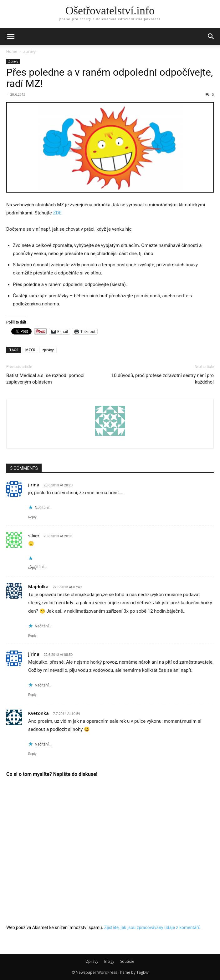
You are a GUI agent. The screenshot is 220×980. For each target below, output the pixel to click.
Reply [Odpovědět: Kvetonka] (32, 754)
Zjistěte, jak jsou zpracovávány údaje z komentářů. (153, 927)
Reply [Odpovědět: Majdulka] (32, 636)
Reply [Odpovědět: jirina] (32, 517)
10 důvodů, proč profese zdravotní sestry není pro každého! (163, 379)
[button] (11, 37)
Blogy (109, 961)
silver (34, 536)
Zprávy (29, 51)
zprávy (48, 350)
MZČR (30, 350)
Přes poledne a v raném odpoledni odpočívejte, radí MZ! (110, 78)
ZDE (57, 213)
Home (12, 51)
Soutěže (127, 961)
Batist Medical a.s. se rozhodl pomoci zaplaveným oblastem (45, 379)
